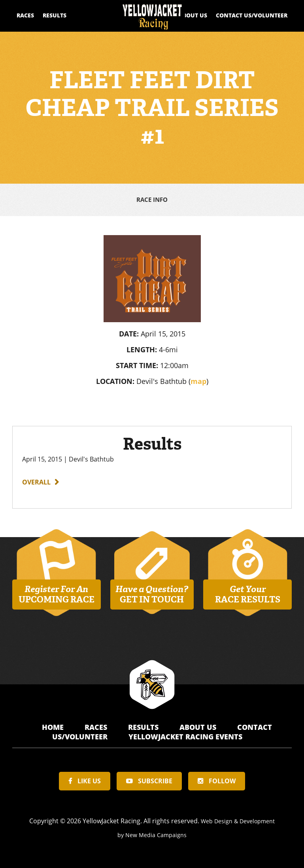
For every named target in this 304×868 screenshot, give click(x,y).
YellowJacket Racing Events (185, 735)
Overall (36, 481)
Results (55, 15)
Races (25, 15)
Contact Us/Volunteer (252, 15)
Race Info (152, 199)
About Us (193, 15)
